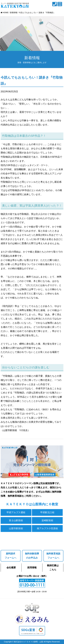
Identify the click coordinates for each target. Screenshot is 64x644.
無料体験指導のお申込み (32, 556)
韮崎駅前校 (47, 520)
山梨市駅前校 (16, 528)
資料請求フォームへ (11, 556)
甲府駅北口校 (47, 512)
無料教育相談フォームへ (53, 556)
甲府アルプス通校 (16, 512)
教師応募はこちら (53, 568)
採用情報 (32, 568)
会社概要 (11, 568)
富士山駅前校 (16, 520)
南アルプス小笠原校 (47, 528)
